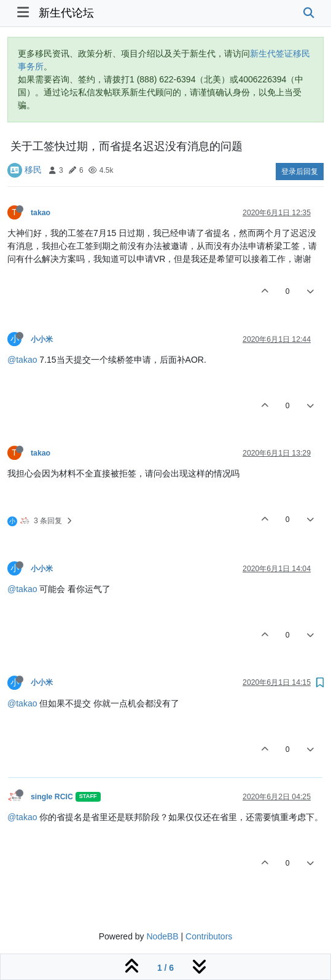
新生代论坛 (66, 13)
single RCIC (52, 797)
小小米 (42, 339)
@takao (22, 360)
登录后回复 (300, 172)
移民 (33, 170)
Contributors (209, 936)
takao (41, 213)
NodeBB (162, 936)
